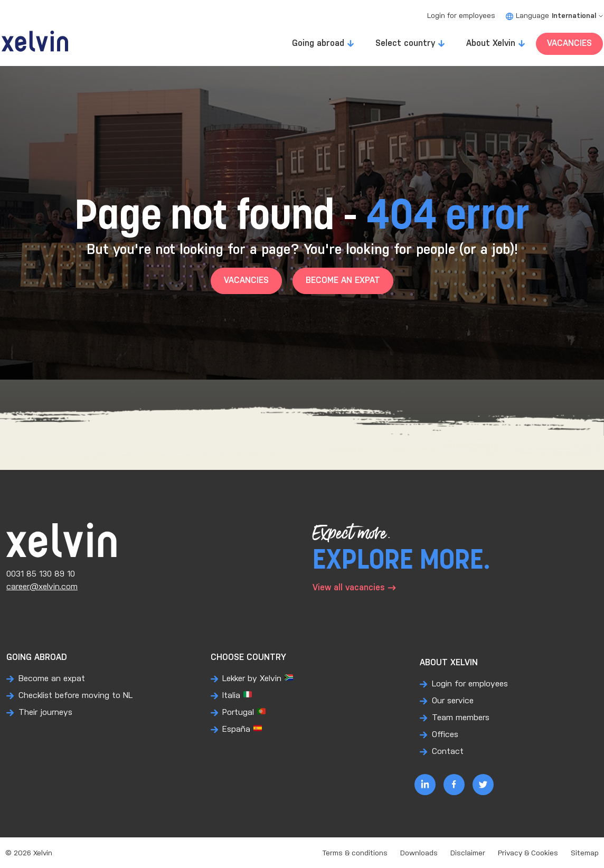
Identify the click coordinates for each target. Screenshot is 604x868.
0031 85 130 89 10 (41, 574)
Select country (405, 44)
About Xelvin (491, 44)
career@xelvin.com (42, 587)
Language (554, 16)
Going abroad (318, 44)
